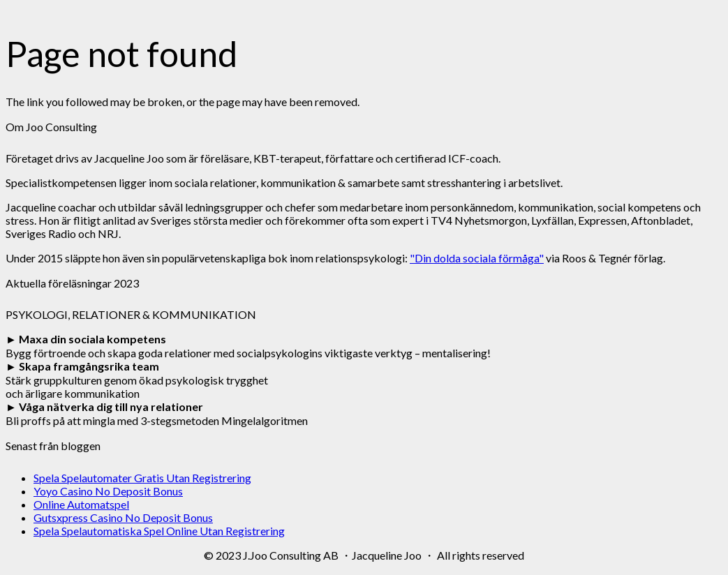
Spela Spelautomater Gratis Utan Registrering (142, 478)
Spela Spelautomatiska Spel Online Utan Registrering (159, 531)
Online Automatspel (81, 504)
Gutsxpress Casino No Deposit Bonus (123, 517)
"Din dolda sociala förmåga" (477, 258)
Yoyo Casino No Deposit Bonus (108, 491)
